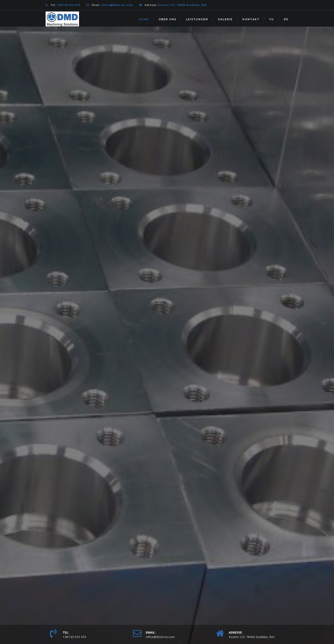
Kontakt (251, 19)
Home (144, 19)
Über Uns (168, 19)
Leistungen (197, 19)
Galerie (225, 19)
